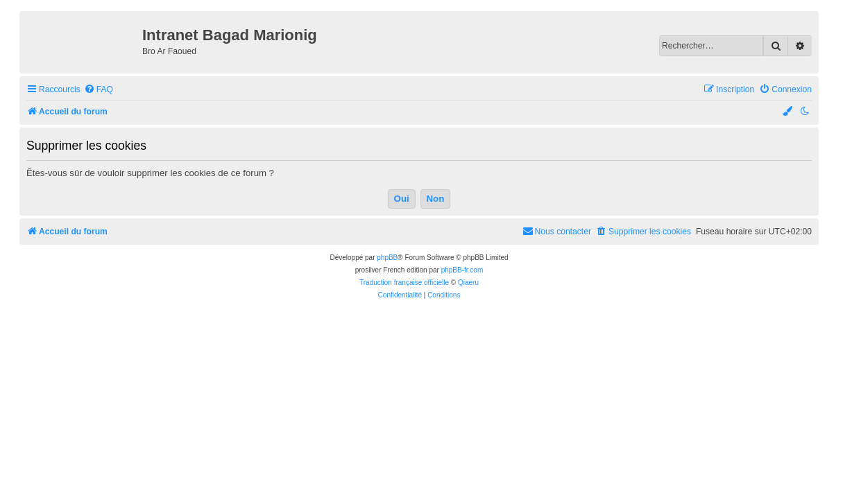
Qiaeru (468, 283)
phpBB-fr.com (462, 270)
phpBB (387, 258)
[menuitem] (99, 90)
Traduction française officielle (404, 283)
